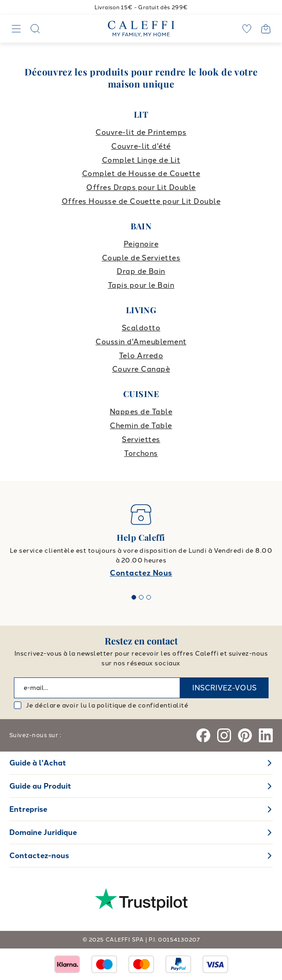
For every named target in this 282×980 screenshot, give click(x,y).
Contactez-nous (39, 856)
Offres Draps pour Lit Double (141, 187)
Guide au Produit (40, 786)
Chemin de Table (141, 426)
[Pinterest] (245, 735)
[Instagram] (224, 735)
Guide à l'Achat (38, 763)
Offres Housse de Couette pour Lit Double (141, 201)
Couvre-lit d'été (141, 146)
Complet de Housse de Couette (141, 174)
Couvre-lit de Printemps (141, 132)
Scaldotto (141, 328)
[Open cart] (266, 29)
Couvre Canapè (141, 369)
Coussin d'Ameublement (141, 342)
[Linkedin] (266, 735)
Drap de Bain (141, 271)
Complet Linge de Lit (141, 160)
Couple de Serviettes (141, 258)
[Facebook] (203, 735)
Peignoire (141, 244)
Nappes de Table (141, 412)
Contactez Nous (141, 573)
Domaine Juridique (43, 832)
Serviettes (141, 439)
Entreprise (28, 809)
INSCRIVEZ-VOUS (224, 688)
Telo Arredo (141, 356)
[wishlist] (247, 29)
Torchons (141, 453)
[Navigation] (16, 29)
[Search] (35, 29)
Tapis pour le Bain (141, 285)
